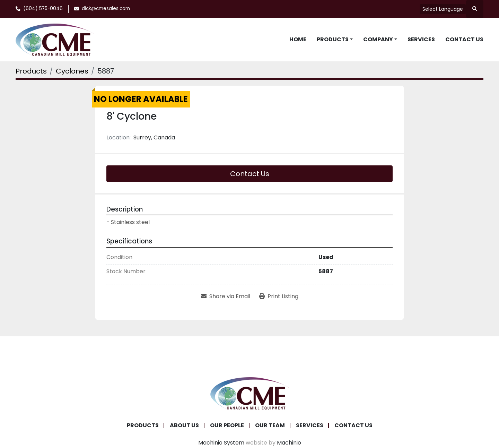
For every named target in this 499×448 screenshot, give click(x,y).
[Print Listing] (279, 296)
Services (421, 39)
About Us (184, 425)
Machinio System (221, 443)
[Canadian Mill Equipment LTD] (249, 393)
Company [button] (378, 39)
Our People (227, 425)
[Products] (31, 71)
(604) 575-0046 (43, 8)
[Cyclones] (72, 71)
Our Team (270, 425)
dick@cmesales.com (106, 8)
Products (333, 39)
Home (298, 39)
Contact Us (464, 39)
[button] (335, 40)
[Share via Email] (226, 296)
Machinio (289, 443)
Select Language (443, 9)
